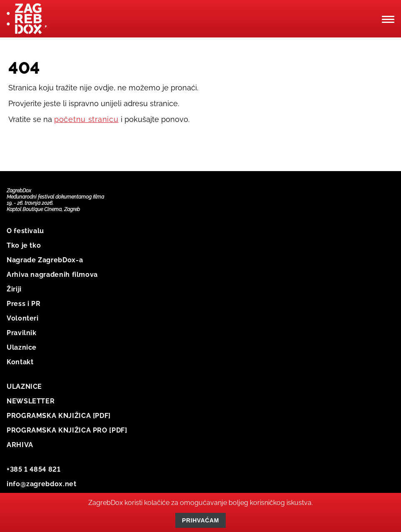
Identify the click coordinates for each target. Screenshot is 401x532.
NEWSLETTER (31, 401)
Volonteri (23, 318)
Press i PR (24, 304)
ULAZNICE (24, 387)
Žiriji (14, 289)
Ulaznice (22, 347)
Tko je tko (24, 245)
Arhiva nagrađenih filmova (52, 275)
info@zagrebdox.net (42, 484)
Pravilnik (22, 333)
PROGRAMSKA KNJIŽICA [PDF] (59, 416)
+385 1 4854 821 (34, 469)
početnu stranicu (86, 119)
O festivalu (25, 231)
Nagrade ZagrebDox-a (45, 260)
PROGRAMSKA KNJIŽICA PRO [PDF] (67, 430)
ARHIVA (20, 445)
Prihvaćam (200, 520)
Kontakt (20, 362)
